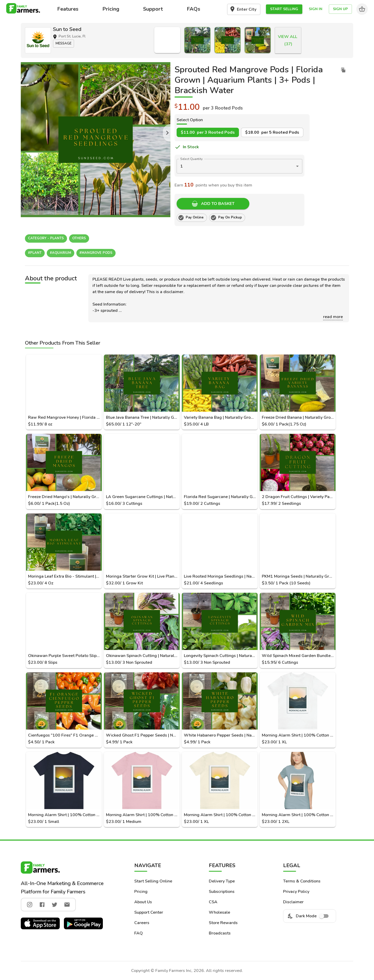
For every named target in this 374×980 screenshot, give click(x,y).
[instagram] (30, 905)
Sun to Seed (67, 29)
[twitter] (55, 905)
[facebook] (42, 905)
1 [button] (182, 166)
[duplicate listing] (343, 70)
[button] (284, 9)
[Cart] (362, 9)
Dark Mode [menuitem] (310, 916)
